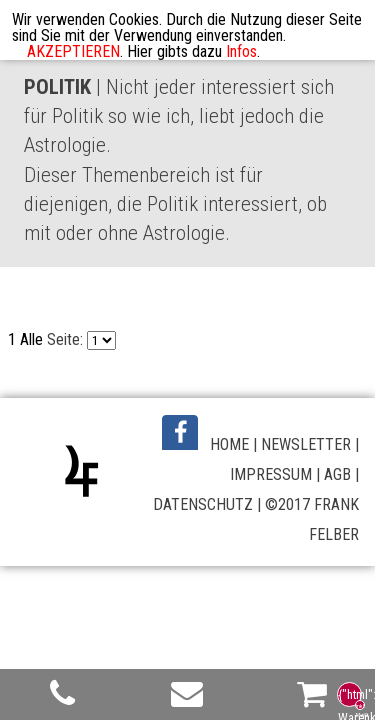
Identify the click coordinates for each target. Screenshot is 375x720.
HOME (229, 444)
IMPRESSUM (271, 474)
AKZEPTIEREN (73, 51)
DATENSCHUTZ (203, 504)
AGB (337, 474)
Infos (241, 51)
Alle (31, 339)
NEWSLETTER (306, 444)
